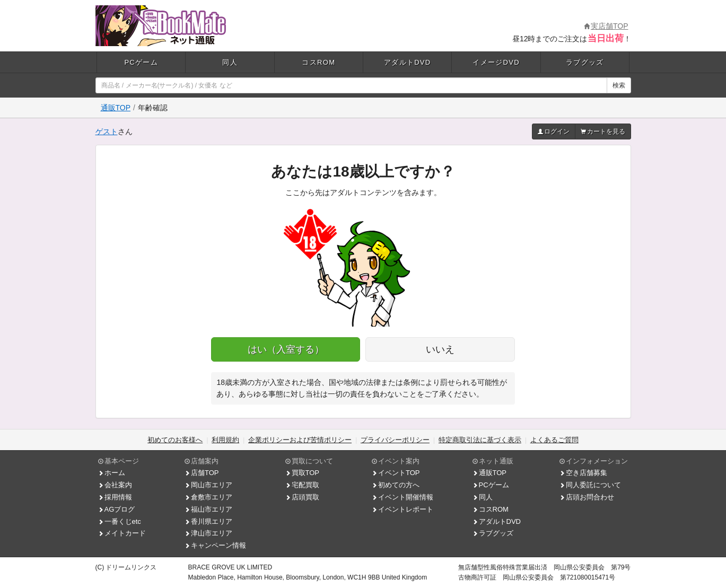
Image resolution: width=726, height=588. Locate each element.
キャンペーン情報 (215, 545)
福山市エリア (208, 509)
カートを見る (603, 131)
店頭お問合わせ (587, 497)
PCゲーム (141, 62)
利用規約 (225, 440)
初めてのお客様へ (175, 440)
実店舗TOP (606, 26)
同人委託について (590, 485)
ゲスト (107, 131)
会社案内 (115, 485)
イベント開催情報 (403, 497)
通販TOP (116, 108)
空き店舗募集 (583, 473)
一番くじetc (120, 521)
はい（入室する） (286, 349)
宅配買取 (302, 485)
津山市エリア (208, 533)
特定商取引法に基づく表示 (480, 440)
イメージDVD (496, 62)
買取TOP (303, 473)
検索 (619, 85)
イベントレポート (403, 509)
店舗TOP (202, 473)
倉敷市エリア (208, 497)
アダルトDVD (408, 62)
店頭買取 (302, 497)
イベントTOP (396, 473)
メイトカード (122, 533)
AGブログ (117, 509)
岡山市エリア (208, 485)
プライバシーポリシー (395, 440)
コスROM (318, 62)
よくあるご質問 (554, 440)
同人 (230, 62)
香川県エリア (208, 521)
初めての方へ (396, 485)
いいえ (440, 349)
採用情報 (115, 497)
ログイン (554, 131)
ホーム (112, 473)
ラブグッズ (585, 62)
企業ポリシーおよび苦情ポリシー (300, 440)
